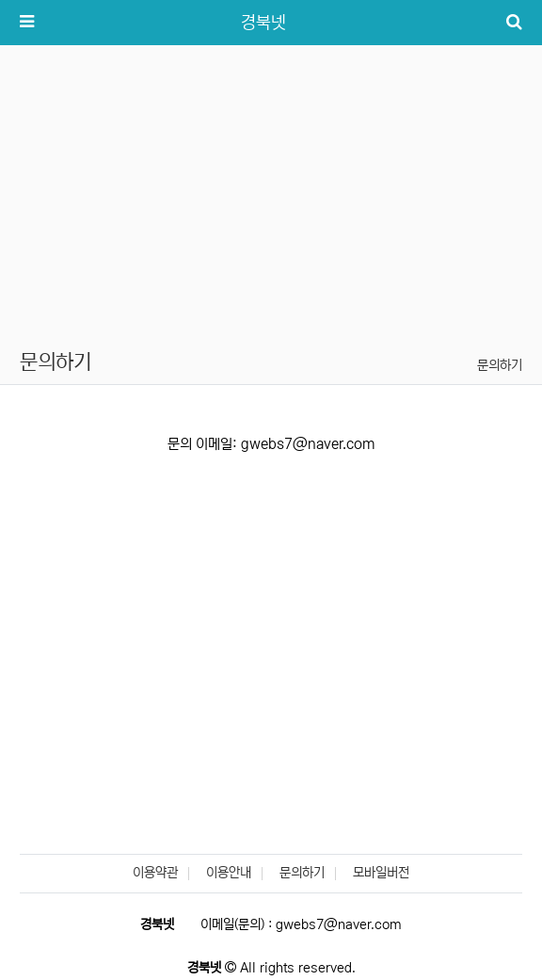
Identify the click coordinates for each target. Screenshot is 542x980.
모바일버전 (381, 873)
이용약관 (155, 873)
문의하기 (500, 365)
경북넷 (263, 23)
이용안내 (229, 873)
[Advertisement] (271, 186)
